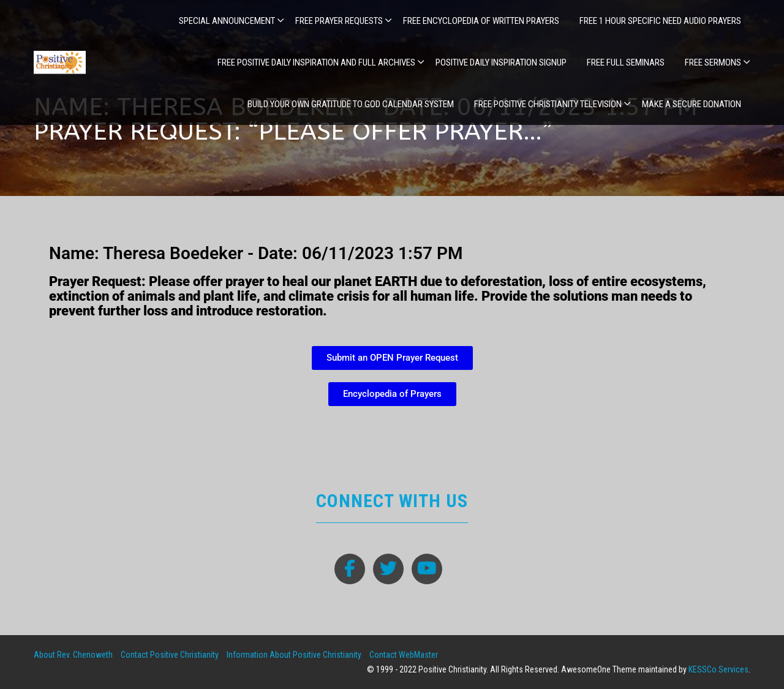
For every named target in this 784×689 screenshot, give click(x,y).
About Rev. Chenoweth (73, 655)
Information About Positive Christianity (294, 655)
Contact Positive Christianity (170, 655)
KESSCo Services (718, 669)
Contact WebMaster (404, 655)
